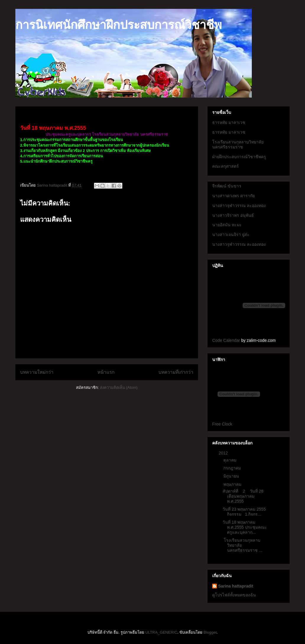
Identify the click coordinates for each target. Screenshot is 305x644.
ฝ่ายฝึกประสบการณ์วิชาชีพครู (239, 157)
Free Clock (222, 424)
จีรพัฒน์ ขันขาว (227, 186)
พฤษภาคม (233, 484)
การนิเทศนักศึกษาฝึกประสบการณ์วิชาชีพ (119, 25)
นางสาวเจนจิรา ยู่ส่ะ (231, 234)
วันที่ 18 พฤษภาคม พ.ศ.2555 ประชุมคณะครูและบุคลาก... (245, 527)
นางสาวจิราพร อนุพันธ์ (233, 215)
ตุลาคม (231, 460)
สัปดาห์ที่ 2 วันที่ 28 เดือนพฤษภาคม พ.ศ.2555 (243, 496)
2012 (224, 453)
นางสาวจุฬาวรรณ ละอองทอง (239, 206)
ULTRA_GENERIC (161, 632)
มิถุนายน (232, 476)
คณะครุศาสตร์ (225, 166)
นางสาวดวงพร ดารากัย (233, 196)
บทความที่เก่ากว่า (176, 372)
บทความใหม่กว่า (37, 372)
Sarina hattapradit (236, 586)
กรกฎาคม (233, 468)
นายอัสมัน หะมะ (227, 225)
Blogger (210, 632)
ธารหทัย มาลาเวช (229, 122)
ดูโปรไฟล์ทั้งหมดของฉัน (234, 595)
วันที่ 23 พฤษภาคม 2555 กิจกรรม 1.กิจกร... (244, 512)
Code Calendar (226, 340)
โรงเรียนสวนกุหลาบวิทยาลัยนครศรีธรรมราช (238, 144)
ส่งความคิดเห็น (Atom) (119, 387)
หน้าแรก (106, 372)
